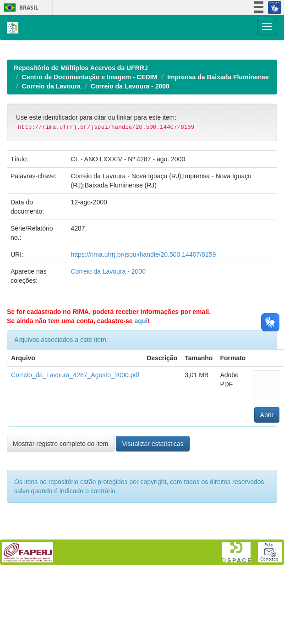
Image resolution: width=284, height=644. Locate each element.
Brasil (19, 8)
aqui (141, 440)
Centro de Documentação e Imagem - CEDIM (90, 196)
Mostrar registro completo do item (61, 563)
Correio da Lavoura (51, 205)
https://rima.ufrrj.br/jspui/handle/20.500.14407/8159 (144, 374)
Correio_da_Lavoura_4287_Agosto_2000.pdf (75, 494)
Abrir (267, 534)
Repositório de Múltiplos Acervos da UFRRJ (81, 187)
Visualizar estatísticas (153, 563)
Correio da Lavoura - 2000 (130, 205)
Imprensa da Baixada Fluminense (218, 196)
